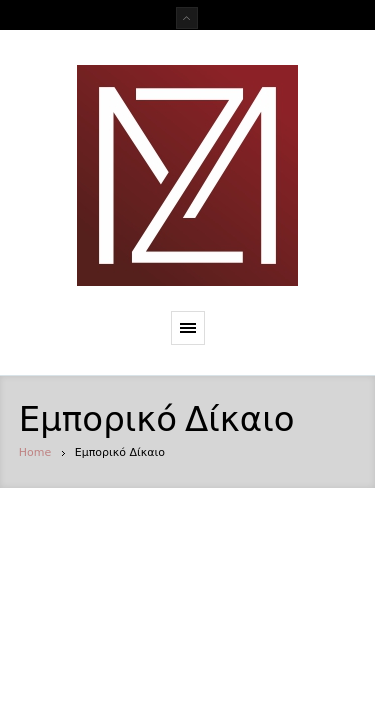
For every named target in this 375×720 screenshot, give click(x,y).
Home (35, 452)
